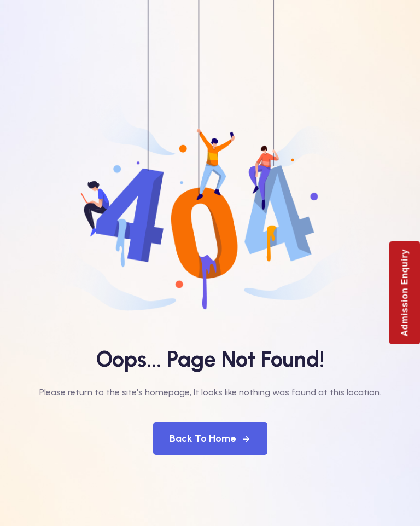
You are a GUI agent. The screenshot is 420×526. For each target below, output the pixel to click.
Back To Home (210, 438)
